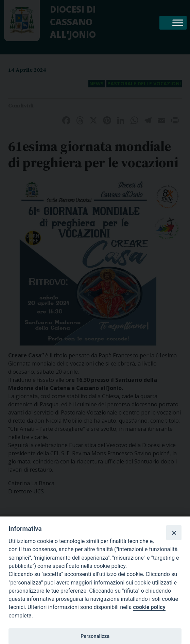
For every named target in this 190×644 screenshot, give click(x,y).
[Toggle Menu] (178, 23)
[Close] (174, 532)
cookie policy (149, 607)
